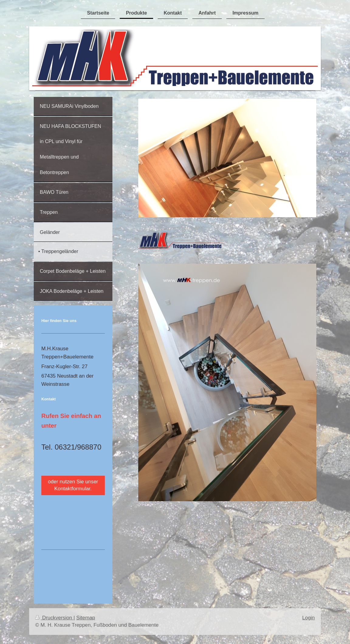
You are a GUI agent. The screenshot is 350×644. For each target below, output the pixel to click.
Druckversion (54, 618)
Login (309, 618)
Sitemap (86, 618)
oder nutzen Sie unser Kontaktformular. (73, 485)
